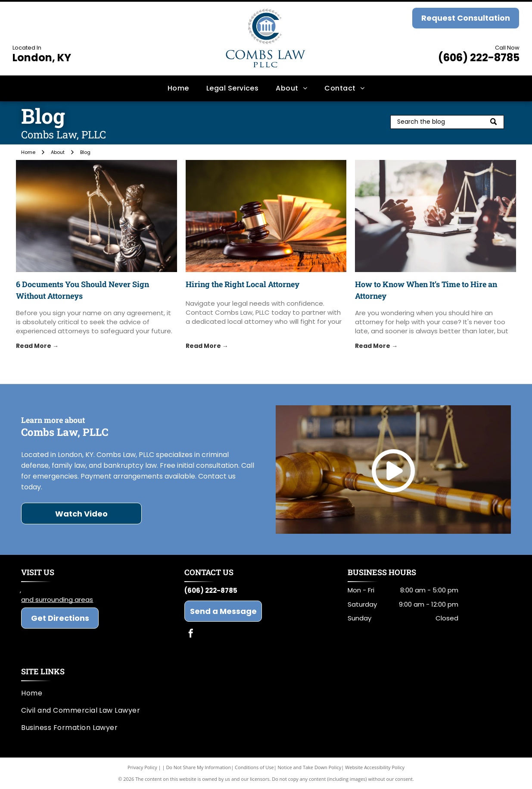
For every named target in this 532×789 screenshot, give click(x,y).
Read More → (37, 346)
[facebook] (191, 634)
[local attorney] (266, 216)
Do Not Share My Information (198, 767)
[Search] (447, 122)
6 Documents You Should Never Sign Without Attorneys (82, 290)
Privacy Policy (142, 767)
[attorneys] (96, 216)
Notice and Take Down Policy (310, 767)
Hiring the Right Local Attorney (243, 284)
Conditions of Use (254, 767)
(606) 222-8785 (479, 58)
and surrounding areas (57, 600)
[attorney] (436, 216)
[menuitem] (178, 88)
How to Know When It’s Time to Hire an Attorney (426, 290)
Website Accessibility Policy (375, 767)
